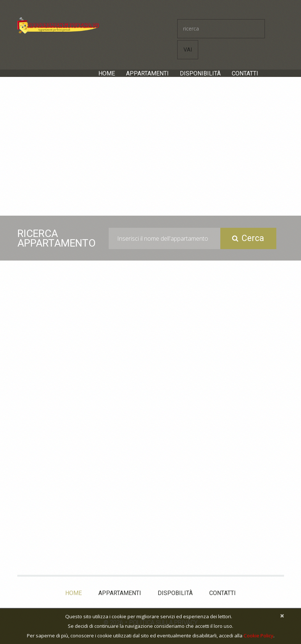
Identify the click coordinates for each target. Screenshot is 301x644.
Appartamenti (147, 74)
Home (107, 74)
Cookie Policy (258, 636)
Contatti (245, 74)
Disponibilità (200, 74)
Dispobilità (175, 593)
